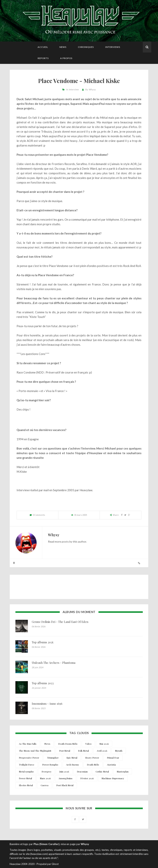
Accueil (43, 47)
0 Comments (39, 515)
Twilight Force (27, 765)
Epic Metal (72, 758)
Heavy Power (92, 758)
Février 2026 (87, 778)
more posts (62, 542)
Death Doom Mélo (68, 744)
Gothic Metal (102, 771)
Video (88, 744)
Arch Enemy (73, 765)
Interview (74, 89)
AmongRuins (66, 778)
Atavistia (111, 765)
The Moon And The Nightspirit (35, 751)
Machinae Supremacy (113, 778)
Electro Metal (26, 785)
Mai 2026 (104, 744)
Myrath (119, 751)
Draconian (82, 771)
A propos (66, 58)
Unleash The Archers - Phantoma (54, 663)
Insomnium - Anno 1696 (47, 704)
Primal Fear (113, 758)
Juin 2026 (64, 771)
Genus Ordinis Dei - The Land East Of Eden (60, 622)
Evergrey (47, 771)
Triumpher (53, 758)
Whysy (92, 89)
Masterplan (123, 771)
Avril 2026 (102, 751)
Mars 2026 (45, 778)
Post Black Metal (65, 785)
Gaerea (45, 785)
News (63, 47)
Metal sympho (26, 771)
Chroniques (86, 47)
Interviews (113, 47)
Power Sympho (50, 765)
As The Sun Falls (28, 744)
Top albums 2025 (43, 642)
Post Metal (65, 751)
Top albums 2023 (43, 683)
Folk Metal (83, 751)
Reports (43, 58)
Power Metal (25, 778)
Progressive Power (29, 758)
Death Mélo (93, 765)
